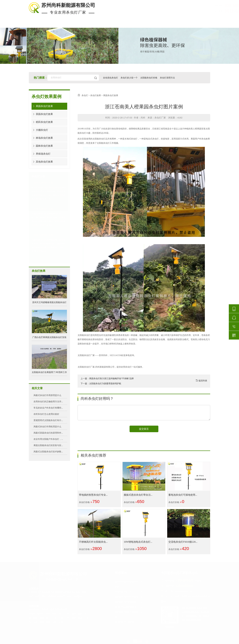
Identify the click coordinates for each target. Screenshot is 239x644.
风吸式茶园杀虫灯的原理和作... (48, 433)
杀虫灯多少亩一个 (129, 78)
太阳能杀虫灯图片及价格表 (128, 614)
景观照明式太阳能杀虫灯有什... (48, 420)
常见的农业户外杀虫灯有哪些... (48, 408)
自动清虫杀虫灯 (111, 78)
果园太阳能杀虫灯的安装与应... (48, 445)
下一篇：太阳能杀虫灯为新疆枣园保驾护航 (101, 384)
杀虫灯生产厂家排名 (128, 622)
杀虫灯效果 (96, 95)
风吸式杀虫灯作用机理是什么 (47, 426)
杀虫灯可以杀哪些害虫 (128, 607)
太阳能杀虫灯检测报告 (128, 602)
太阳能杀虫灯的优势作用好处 (128, 584)
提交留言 (144, 429)
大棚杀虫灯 (40, 130)
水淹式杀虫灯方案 (43, 209)
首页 (32, 24)
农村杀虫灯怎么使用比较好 (46, 414)
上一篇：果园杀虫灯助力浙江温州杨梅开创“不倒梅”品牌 (107, 379)
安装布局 (145, 24)
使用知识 (172, 24)
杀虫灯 (85, 95)
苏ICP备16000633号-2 (114, 641)
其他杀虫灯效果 (42, 162)
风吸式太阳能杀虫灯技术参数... (48, 451)
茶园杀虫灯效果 (42, 114)
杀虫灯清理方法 (168, 78)
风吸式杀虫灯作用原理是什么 (47, 395)
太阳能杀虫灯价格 (149, 78)
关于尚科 (199, 24)
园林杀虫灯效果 (42, 146)
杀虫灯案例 (87, 24)
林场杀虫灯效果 (42, 138)
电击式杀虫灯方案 (43, 183)
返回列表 (202, 381)
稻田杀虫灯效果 (42, 122)
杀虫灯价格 (117, 24)
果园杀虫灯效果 (42, 106)
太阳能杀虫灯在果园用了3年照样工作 (49, 372)
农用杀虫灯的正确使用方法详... (48, 401)
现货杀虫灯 (58, 24)
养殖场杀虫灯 (41, 154)
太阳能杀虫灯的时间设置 (128, 597)
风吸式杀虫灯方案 (43, 235)
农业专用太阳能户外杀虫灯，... (48, 439)
